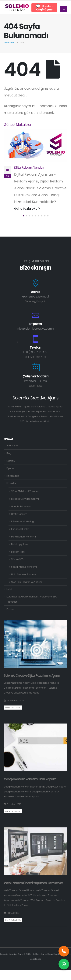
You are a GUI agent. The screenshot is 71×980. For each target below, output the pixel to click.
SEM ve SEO (17, 559)
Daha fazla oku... (13, 707)
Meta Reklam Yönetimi (23, 537)
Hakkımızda (13, 476)
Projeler (11, 609)
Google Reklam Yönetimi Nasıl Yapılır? (30, 779)
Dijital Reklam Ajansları (29, 168)
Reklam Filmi (18, 552)
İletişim (10, 589)
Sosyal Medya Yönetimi (24, 567)
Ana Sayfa (12, 446)
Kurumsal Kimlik (20, 529)
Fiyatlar (11, 468)
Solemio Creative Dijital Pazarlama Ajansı (32, 675)
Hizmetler (12, 483)
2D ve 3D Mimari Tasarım (25, 491)
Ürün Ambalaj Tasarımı (24, 574)
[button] (23, 216)
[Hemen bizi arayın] (64, 952)
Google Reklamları (21, 507)
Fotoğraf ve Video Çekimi (25, 499)
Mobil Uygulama (20, 544)
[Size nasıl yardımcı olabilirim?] (64, 965)
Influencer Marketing (22, 522)
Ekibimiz (11, 461)
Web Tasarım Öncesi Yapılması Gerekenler (33, 883)
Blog (9, 453)
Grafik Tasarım (19, 514)
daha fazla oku (27, 209)
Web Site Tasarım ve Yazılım (27, 582)
